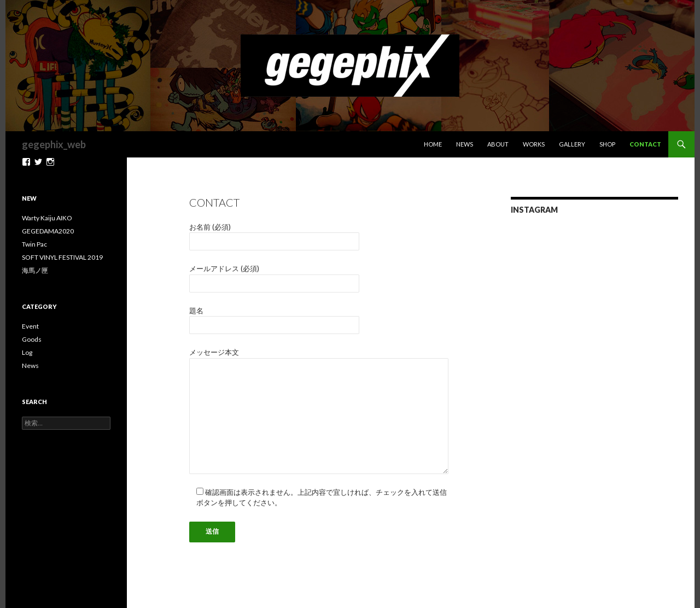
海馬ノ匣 (35, 270)
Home (433, 144)
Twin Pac (34, 244)
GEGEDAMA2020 (48, 231)
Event (30, 326)
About (498, 144)
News (465, 144)
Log (27, 352)
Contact (645, 144)
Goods (32, 339)
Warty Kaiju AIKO (47, 218)
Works (534, 144)
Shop (607, 144)
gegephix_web (54, 144)
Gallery (572, 144)
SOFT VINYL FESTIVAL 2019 (62, 257)
